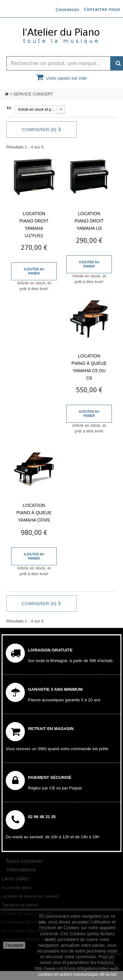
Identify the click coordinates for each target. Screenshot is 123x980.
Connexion (67, 9)
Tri (9, 108)
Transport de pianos (20, 905)
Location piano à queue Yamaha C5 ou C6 (89, 367)
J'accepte (14, 945)
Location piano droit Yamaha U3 (89, 221)
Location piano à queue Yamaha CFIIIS (34, 513)
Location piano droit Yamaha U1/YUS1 (34, 225)
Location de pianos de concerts (30, 896)
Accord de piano (17, 888)
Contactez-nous (102, 9)
